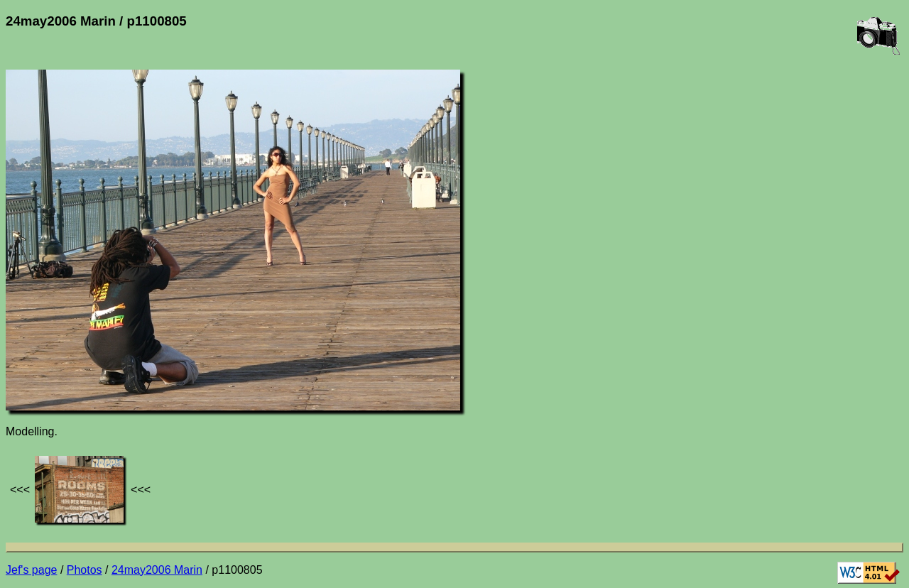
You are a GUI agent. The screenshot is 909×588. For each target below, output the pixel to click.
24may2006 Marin (157, 570)
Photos (85, 570)
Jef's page (31, 570)
